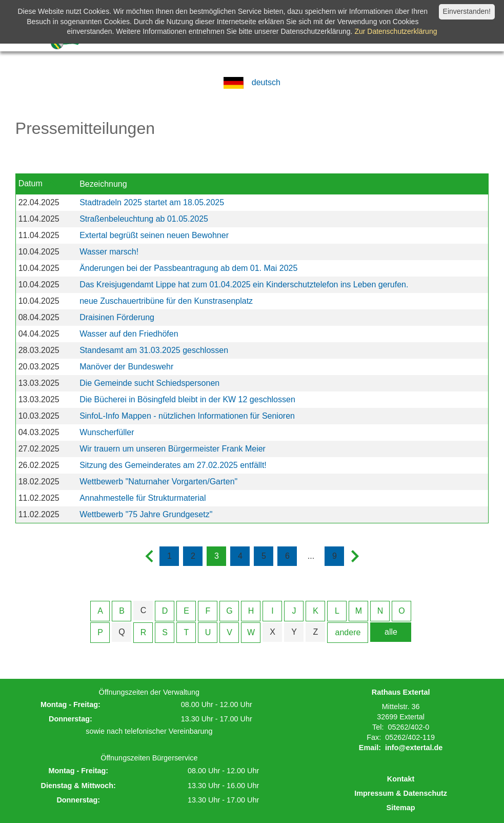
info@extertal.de (414, 748)
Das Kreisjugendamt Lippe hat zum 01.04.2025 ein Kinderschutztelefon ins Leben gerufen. (244, 285)
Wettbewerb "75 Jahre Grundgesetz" (146, 514)
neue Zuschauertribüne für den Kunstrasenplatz (166, 301)
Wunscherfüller (107, 432)
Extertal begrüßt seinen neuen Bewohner (154, 235)
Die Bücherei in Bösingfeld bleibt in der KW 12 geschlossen (187, 399)
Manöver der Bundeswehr (126, 367)
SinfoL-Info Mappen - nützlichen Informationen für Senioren (187, 416)
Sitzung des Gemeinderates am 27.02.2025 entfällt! (173, 465)
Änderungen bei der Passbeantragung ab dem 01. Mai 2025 (188, 268)
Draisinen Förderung (117, 317)
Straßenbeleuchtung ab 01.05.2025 (144, 219)
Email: (370, 748)
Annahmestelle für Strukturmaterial (143, 498)
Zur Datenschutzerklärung (396, 31)
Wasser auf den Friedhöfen (129, 334)
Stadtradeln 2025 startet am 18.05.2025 (152, 202)
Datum (31, 183)
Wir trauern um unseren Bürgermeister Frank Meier (173, 449)
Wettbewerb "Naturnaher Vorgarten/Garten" (158, 482)
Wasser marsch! (109, 252)
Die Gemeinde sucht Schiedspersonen (149, 383)
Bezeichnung (103, 184)
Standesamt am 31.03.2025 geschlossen (154, 350)
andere (348, 632)
